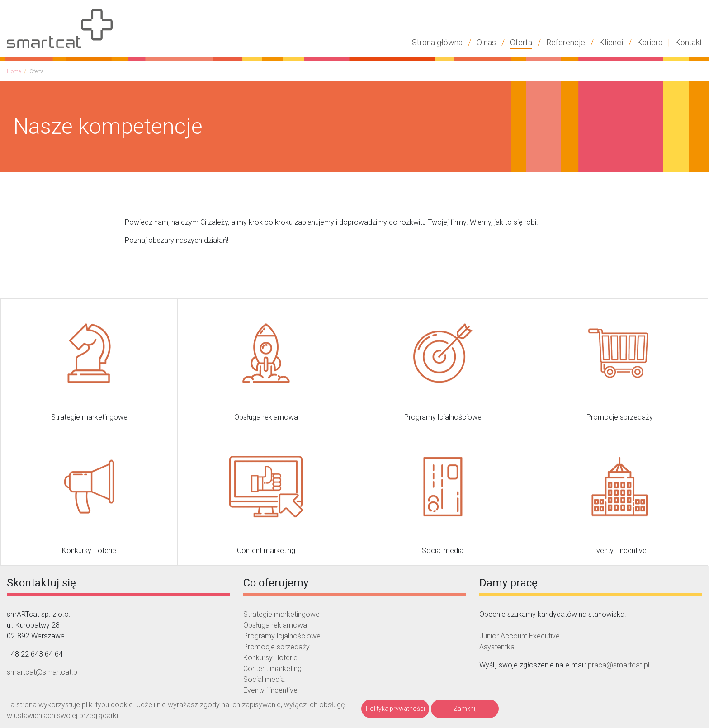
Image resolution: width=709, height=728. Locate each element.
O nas (486, 42)
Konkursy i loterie (270, 658)
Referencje (566, 42)
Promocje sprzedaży (277, 647)
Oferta (521, 42)
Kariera (650, 42)
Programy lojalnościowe (282, 636)
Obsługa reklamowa (275, 625)
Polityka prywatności (395, 709)
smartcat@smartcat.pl (43, 672)
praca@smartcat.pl (619, 665)
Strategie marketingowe (281, 614)
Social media (264, 679)
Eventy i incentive (270, 690)
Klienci (611, 42)
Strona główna (437, 42)
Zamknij (465, 709)
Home (14, 71)
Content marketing (272, 669)
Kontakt (689, 42)
